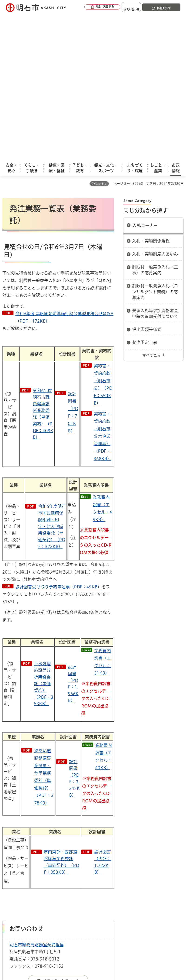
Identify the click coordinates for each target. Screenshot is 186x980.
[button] (88, 7)
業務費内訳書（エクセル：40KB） (103, 611)
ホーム (7, 863)
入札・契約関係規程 (151, 95)
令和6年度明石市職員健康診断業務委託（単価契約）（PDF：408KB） (43, 268)
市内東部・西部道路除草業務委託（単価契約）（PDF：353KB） (61, 716)
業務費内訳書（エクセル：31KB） (103, 516)
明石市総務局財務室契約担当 (37, 799)
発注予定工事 (145, 197)
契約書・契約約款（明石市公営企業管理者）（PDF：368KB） (103, 290)
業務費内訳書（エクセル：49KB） (102, 363)
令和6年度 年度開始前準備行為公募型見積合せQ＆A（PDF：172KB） (64, 172)
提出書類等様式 (147, 184)
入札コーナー (145, 80)
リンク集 (88, 886)
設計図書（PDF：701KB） (73, 266)
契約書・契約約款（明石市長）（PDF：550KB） (103, 239)
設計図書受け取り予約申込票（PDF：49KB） (58, 441)
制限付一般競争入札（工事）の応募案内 (155, 124)
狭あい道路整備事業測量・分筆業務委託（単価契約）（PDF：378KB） (44, 631)
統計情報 (129, 944)
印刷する (101, 38)
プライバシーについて (42, 886)
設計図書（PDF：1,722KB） (103, 716)
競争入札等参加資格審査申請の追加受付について (155, 168)
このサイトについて (41, 879)
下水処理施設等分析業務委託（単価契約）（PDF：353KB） (44, 538)
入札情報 (39, 863)
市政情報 (22, 863)
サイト (121, 886)
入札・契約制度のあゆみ (155, 108)
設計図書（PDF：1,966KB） (73, 538)
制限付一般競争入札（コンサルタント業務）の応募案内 (155, 146)
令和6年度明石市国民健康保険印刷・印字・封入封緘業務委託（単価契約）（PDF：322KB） (52, 381)
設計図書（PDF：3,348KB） (74, 633)
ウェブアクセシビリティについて (105, 879)
